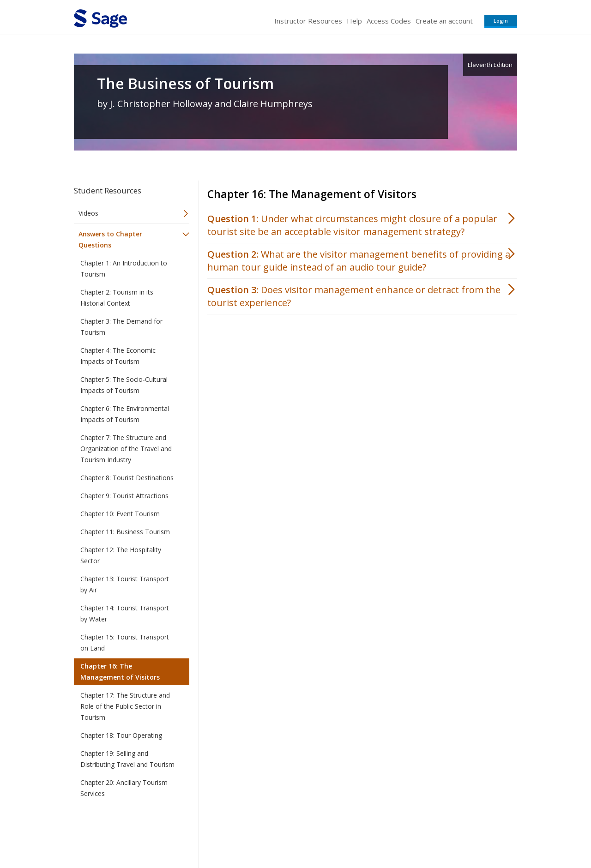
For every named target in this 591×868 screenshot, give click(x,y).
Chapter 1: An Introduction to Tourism (124, 268)
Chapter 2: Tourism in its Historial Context (117, 298)
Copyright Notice (405, 834)
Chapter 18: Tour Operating (121, 735)
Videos (88, 213)
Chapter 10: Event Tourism (120, 514)
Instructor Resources (308, 21)
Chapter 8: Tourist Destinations (127, 478)
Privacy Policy (456, 834)
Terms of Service (348, 834)
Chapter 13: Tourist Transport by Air (125, 584)
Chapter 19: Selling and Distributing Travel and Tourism (127, 759)
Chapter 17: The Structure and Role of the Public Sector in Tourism (125, 706)
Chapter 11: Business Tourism (125, 532)
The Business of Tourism (185, 84)
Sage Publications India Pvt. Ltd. (208, 834)
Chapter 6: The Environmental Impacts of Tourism (125, 414)
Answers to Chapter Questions (110, 239)
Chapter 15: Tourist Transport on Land (125, 642)
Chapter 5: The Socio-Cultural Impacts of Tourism (124, 385)
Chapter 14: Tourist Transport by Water (125, 613)
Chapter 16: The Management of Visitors (120, 672)
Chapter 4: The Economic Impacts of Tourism (118, 356)
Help (354, 21)
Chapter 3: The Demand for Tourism (121, 327)
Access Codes (389, 21)
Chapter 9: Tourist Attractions (124, 496)
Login (501, 21)
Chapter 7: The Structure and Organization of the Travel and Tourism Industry (126, 449)
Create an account (444, 21)
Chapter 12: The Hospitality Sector (121, 555)
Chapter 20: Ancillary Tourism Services (124, 788)
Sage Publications (127, 834)
